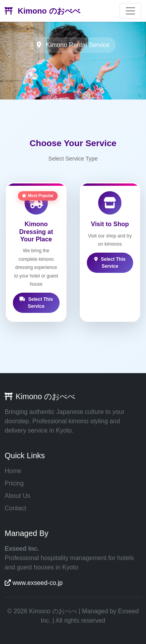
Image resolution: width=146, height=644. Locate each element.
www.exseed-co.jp (34, 583)
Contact (15, 508)
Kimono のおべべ (42, 11)
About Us (18, 496)
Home (13, 471)
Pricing (14, 483)
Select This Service (36, 303)
